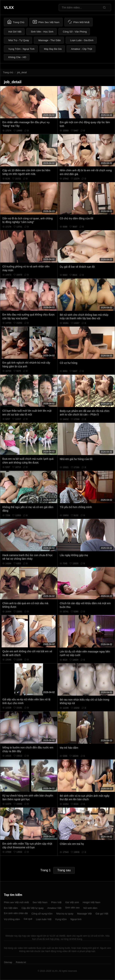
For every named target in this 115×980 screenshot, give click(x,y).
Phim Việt (56, 902)
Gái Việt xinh (72, 902)
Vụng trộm (61, 919)
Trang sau (64, 870)
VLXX (9, 8)
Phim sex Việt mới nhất (16, 902)
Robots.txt (21, 962)
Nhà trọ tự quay (65, 914)
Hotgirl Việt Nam (91, 902)
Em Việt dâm (11, 908)
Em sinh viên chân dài (16, 913)
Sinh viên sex (72, 908)
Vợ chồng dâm (12, 919)
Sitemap (8, 962)
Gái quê (28, 919)
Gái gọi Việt (102, 914)
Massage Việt (84, 914)
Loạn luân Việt (44, 919)
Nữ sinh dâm (90, 908)
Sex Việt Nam (40, 902)
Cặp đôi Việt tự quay (33, 908)
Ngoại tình (76, 919)
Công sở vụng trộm (42, 914)
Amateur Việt (54, 908)
